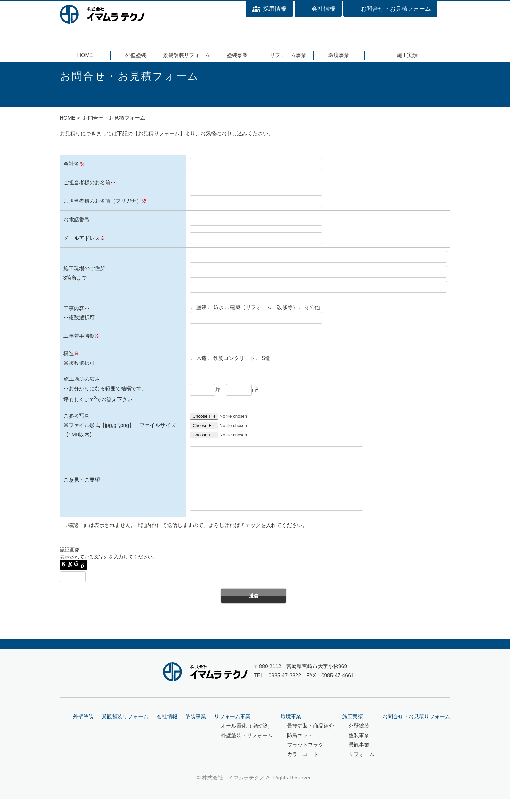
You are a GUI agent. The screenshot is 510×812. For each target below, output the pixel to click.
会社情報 (167, 729)
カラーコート (303, 767)
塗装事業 (237, 55)
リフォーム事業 (288, 55)
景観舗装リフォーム (186, 55)
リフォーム (362, 767)
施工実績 (407, 55)
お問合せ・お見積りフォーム (416, 729)
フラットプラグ (305, 758)
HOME (85, 55)
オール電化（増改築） (247, 739)
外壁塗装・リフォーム (247, 748)
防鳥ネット (300, 748)
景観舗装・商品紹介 (310, 739)
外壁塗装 (136, 55)
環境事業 (339, 55)
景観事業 (359, 758)
